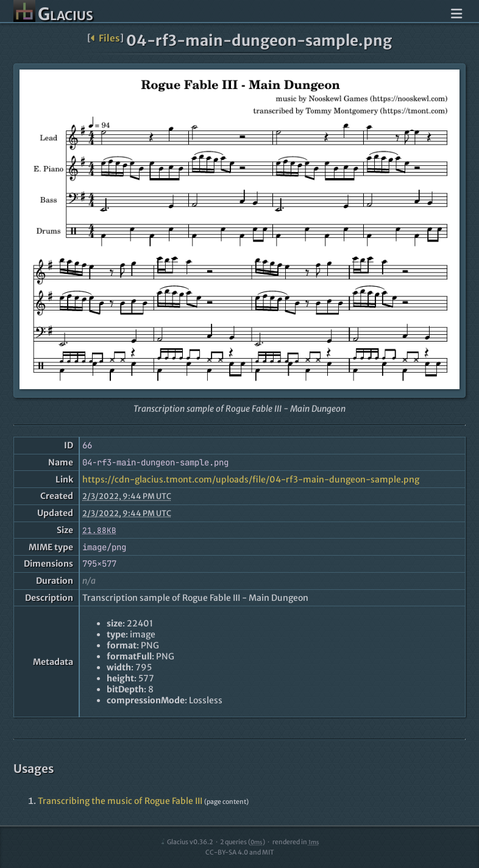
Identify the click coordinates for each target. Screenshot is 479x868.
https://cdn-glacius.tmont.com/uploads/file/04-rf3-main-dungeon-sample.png (251, 479)
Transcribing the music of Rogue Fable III (120, 801)
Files (105, 38)
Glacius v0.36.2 (186, 842)
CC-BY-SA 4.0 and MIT (240, 852)
